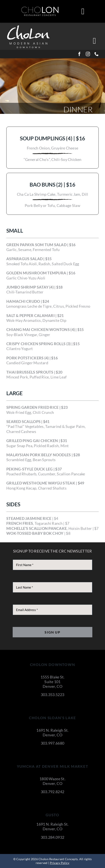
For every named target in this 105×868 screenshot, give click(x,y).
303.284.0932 (52, 837)
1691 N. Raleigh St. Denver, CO (52, 733)
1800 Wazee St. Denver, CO (52, 781)
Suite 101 (52, 682)
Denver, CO (52, 686)
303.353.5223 (52, 695)
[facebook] (79, 54)
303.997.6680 (52, 743)
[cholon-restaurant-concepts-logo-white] (40, 8)
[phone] (97, 54)
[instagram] (88, 54)
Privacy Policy (60, 863)
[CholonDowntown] (28, 26)
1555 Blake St (52, 677)
